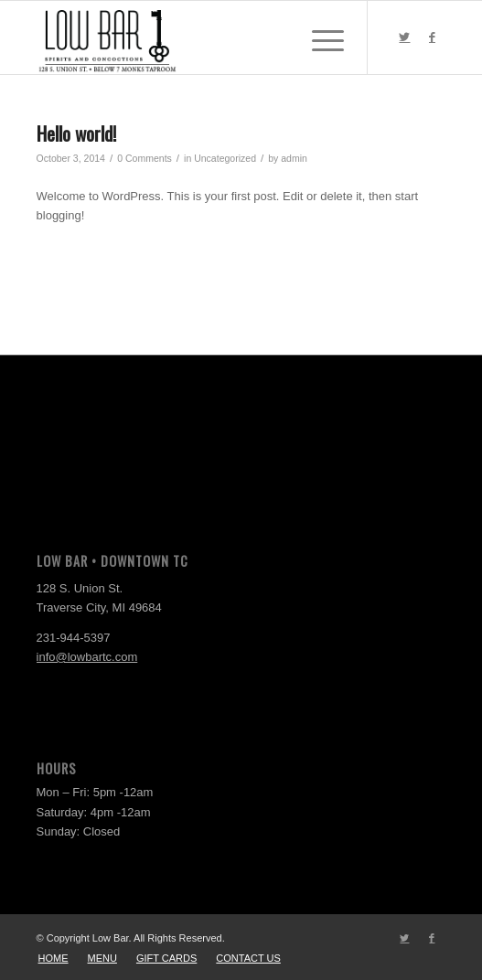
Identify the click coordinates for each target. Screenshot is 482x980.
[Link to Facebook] (432, 37)
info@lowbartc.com (87, 657)
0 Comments (145, 158)
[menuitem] (54, 958)
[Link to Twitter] (404, 37)
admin (294, 158)
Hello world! (76, 133)
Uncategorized (225, 158)
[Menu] (319, 37)
